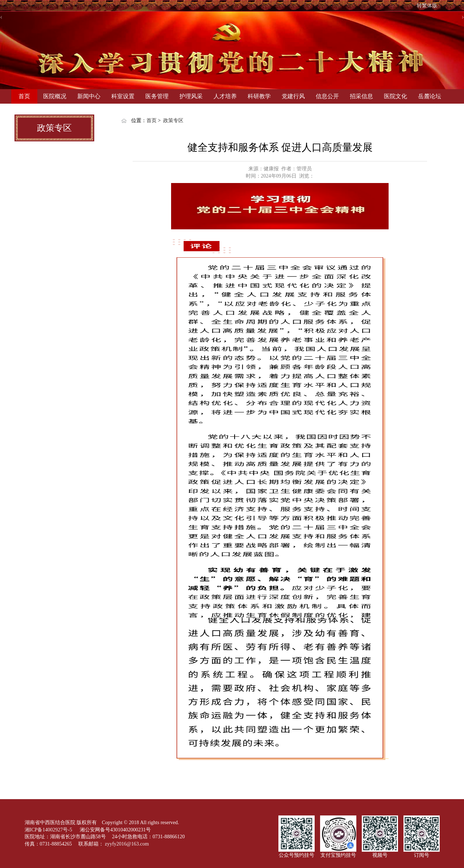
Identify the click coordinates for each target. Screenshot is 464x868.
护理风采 (191, 96)
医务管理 (157, 96)
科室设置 (123, 96)
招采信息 (361, 96)
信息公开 (327, 96)
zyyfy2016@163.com (127, 844)
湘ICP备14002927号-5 (49, 830)
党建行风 (293, 96)
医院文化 (395, 96)
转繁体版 (427, 6)
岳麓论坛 (430, 96)
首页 (24, 96)
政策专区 (173, 121)
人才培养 (225, 96)
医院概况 (55, 96)
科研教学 (259, 96)
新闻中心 (89, 96)
